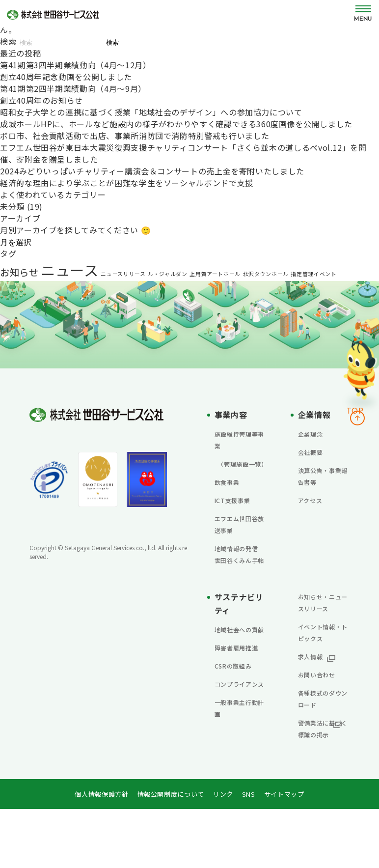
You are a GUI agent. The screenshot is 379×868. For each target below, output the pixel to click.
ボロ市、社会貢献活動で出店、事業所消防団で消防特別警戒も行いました (135, 136)
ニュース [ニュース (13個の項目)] (70, 270)
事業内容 (233, 414)
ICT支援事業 (238, 511)
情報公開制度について (170, 853)
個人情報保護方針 (96, 853)
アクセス (314, 500)
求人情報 (314, 703)
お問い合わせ (323, 721)
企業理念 (314, 433)
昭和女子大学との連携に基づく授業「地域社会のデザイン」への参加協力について (151, 112)
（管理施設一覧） (237, 469)
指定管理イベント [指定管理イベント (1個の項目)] (313, 274)
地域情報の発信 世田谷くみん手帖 (239, 571)
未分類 (12, 206)
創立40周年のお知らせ (41, 100)
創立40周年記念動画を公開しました (66, 77)
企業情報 (316, 414)
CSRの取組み (239, 712)
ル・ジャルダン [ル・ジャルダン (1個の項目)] (167, 274)
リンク (226, 853)
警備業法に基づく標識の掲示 (323, 781)
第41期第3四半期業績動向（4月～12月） (75, 65)
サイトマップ (290, 853)
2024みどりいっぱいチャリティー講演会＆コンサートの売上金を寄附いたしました (152, 171)
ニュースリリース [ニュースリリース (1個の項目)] (123, 274)
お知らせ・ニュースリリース (323, 631)
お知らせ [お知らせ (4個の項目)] (19, 272)
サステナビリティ (237, 627)
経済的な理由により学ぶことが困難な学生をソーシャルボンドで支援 (127, 183)
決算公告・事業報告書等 (323, 476)
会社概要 (314, 451)
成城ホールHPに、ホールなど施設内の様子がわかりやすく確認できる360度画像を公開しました (176, 124)
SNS (252, 853)
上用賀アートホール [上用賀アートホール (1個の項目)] (215, 274)
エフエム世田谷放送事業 (239, 535)
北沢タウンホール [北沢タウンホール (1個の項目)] (266, 274)
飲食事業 (231, 493)
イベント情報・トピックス (323, 673)
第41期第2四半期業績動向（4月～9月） (73, 88)
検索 (8, 41)
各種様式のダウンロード (323, 745)
